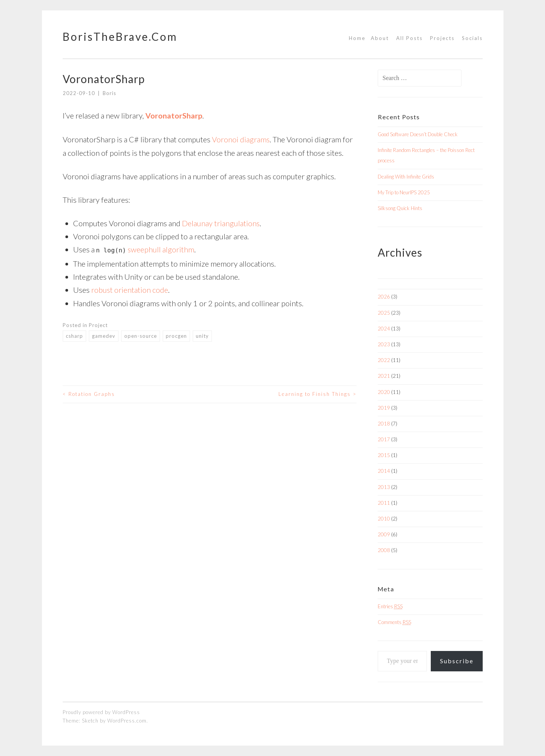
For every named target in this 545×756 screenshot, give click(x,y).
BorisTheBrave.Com (120, 37)
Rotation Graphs (89, 393)
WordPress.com (127, 721)
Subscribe (457, 661)
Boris (109, 93)
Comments (394, 622)
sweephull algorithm (161, 249)
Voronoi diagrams (241, 139)
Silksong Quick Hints (400, 208)
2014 (384, 471)
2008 (384, 550)
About (380, 38)
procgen (176, 335)
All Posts (409, 38)
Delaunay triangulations (221, 222)
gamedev (104, 335)
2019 (384, 408)
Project (98, 324)
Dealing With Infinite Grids (406, 177)
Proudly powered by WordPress (101, 712)
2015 (384, 455)
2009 (384, 534)
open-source (141, 335)
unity (202, 335)
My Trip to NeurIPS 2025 (404, 192)
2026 (384, 297)
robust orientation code (130, 289)
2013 (384, 487)
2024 (384, 329)
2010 (384, 519)
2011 (384, 503)
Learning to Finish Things (317, 393)
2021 (384, 376)
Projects (442, 38)
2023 (384, 344)
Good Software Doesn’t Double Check (418, 134)
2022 (384, 360)
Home (357, 38)
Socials (472, 38)
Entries (390, 606)
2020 (384, 392)
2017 (384, 439)
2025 (384, 313)
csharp (74, 335)
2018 (384, 424)
